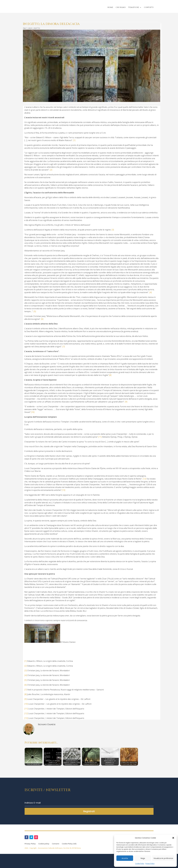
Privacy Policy (150, 864)
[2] (51, 170)
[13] (63, 490)
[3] (113, 230)
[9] (126, 402)
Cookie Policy (140, 864)
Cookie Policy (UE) (69, 844)
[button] (173, 838)
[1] (74, 140)
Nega (143, 858)
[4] (150, 292)
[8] (110, 375)
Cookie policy (44, 844)
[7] (64, 347)
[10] (33, 412)
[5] (35, 311)
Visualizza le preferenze (163, 858)
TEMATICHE (134, 7)
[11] (100, 437)
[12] (145, 479)
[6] (42, 319)
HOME (110, 7)
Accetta (125, 858)
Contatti (56, 844)
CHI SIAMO (121, 7)
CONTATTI (149, 7)
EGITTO (37, 28)
